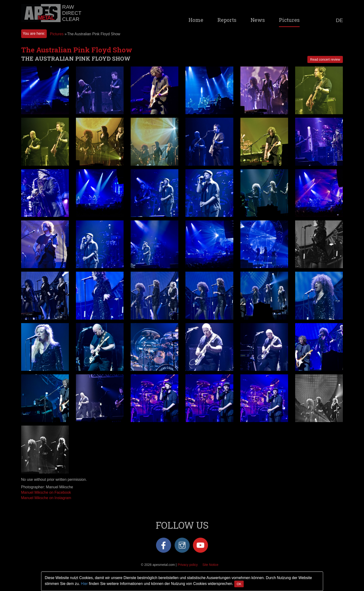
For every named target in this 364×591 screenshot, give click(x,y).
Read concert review (325, 59)
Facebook (164, 545)
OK (239, 584)
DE (339, 20)
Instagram (182, 545)
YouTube (200, 545)
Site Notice (211, 565)
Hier (84, 584)
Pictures (289, 20)
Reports (227, 20)
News (258, 20)
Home (196, 20)
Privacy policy (188, 565)
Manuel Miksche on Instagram (46, 498)
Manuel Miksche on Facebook (46, 492)
